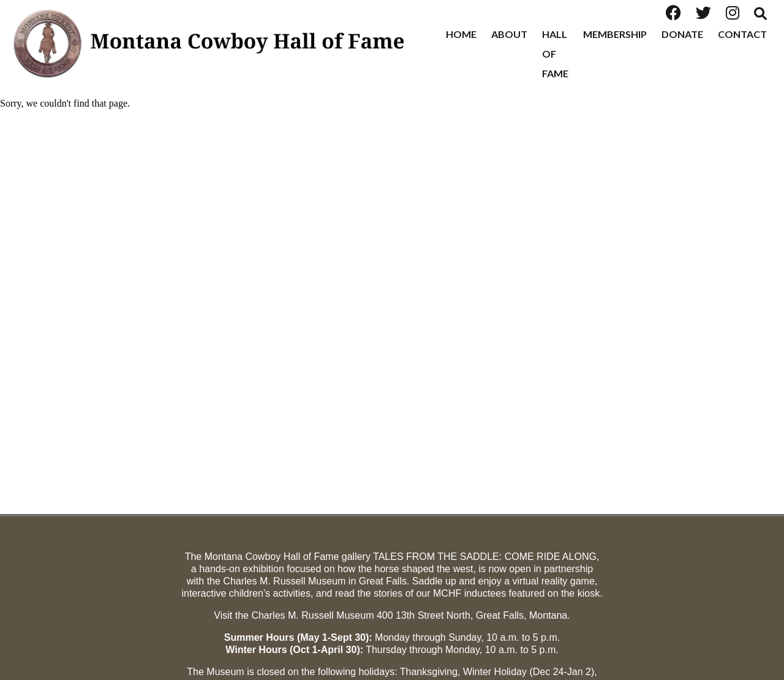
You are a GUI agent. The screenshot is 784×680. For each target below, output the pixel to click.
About (509, 34)
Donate (682, 34)
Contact (742, 34)
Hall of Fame (555, 54)
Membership (615, 34)
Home (461, 34)
